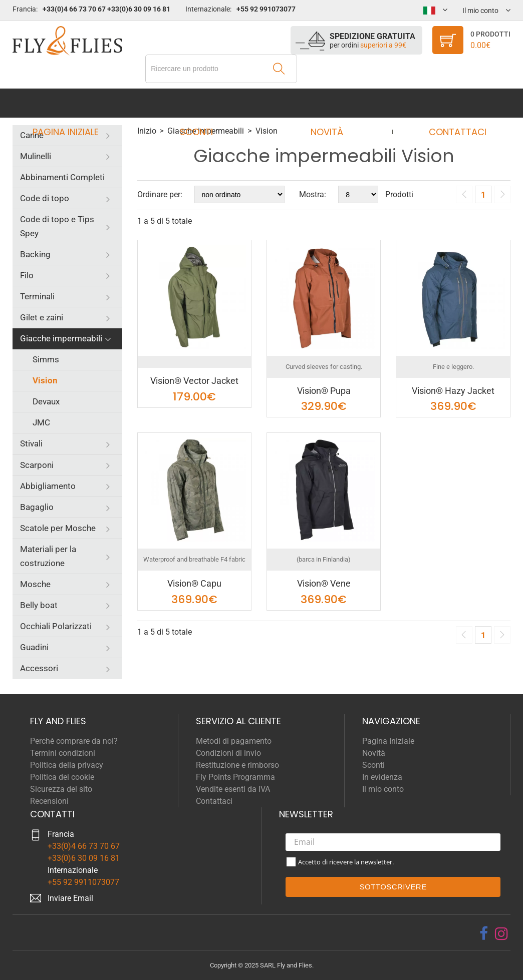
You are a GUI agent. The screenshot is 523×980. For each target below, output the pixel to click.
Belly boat (39, 605)
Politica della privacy (67, 765)
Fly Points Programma (235, 777)
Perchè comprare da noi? (74, 741)
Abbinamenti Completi (62, 177)
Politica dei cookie (62, 777)
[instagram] (501, 933)
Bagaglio (37, 507)
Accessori (39, 668)
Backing (35, 254)
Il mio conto (383, 789)
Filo (27, 275)
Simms (46, 359)
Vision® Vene (324, 583)
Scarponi (37, 465)
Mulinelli (36, 156)
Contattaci (448, 103)
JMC (41, 422)
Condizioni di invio (228, 753)
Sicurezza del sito (61, 789)
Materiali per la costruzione (48, 556)
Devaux (46, 401)
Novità (324, 103)
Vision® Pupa (324, 391)
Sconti (199, 103)
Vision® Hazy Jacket (453, 391)
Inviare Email (70, 898)
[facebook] (484, 933)
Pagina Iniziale (75, 103)
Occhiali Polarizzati (56, 626)
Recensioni (49, 801)
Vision (45, 380)
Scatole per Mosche (58, 528)
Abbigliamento (48, 486)
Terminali (37, 296)
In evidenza (382, 777)
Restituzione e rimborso (237, 765)
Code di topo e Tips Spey (57, 226)
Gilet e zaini (42, 317)
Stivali (31, 443)
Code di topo (45, 198)
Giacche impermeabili (61, 338)
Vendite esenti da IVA (233, 789)
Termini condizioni (63, 753)
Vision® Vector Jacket (194, 381)
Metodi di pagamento (234, 741)
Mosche (35, 584)
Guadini (34, 647)
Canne (32, 135)
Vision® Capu (194, 583)
